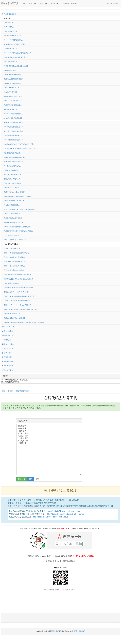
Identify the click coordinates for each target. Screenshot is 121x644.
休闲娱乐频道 (8, 370)
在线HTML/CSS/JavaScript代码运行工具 (17, 301)
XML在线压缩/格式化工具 (12, 166)
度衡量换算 (7, 357)
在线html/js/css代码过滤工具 (13, 75)
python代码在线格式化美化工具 (14, 123)
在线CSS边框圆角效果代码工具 (14, 257)
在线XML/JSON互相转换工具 (14, 79)
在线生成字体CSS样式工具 (13, 96)
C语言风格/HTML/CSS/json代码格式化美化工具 (20, 149)
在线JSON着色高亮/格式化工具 (14, 201)
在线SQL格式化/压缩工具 (12, 249)
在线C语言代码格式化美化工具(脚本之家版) (18, 231)
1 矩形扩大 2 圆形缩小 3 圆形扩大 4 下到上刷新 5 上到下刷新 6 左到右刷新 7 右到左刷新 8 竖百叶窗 (49, 449)
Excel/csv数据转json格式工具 (14, 162)
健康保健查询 (7, 361)
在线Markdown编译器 (11, 170)
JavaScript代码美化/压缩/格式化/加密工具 (18, 53)
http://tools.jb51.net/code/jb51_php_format (66, 514)
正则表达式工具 (8, 327)
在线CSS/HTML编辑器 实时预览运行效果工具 (19, 296)
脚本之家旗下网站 (112, 3)
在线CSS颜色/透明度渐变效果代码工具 (17, 253)
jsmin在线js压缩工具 (11, 109)
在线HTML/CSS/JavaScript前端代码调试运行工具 (20, 309)
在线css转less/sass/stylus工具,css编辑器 (17, 275)
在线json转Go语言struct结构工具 (15, 318)
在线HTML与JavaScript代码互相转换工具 (18, 305)
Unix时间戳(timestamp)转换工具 (14, 57)
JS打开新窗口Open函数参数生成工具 (16, 66)
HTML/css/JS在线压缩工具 (13, 175)
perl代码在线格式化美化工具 (13, 131)
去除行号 (21, 479)
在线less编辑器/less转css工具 (14, 270)
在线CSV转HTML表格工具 (13, 101)
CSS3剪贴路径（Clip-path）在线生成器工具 (18, 279)
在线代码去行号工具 (11, 244)
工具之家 (54, 631)
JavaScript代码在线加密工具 (13, 40)
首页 (24, 3)
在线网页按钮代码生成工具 (13, 105)
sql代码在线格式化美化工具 (13, 136)
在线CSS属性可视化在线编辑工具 (15, 240)
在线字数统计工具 (10, 70)
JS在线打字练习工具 (11, 92)
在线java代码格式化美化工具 (13, 222)
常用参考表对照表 (9, 14)
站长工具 (44, 3)
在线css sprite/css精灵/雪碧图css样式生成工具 (19, 288)
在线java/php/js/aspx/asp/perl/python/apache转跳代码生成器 (24, 322)
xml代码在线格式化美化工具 (13, 118)
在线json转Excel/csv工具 (12, 314)
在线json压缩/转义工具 (11, 188)
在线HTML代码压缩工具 (12, 214)
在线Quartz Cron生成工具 (12, 183)
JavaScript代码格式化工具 (13, 36)
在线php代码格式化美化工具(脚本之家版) (17, 227)
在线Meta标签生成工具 (11, 88)
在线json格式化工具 (10, 31)
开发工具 (33, 3)
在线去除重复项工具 (11, 49)
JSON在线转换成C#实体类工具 (14, 157)
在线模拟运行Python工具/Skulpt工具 (16, 292)
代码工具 (6, 18)
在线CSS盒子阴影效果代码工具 (14, 266)
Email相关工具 (8, 344)
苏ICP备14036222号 (79, 631)
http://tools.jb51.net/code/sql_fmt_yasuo (51, 517)
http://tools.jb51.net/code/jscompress (64, 511)
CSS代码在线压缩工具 (11, 235)
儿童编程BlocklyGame (71, 4)
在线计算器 (7, 353)
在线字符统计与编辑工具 (12, 179)
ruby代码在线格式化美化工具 (13, 127)
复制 (30, 479)
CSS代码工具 (8, 23)
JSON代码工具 (9, 27)
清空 (37, 479)
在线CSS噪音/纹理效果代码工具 (15, 262)
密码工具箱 (7, 340)
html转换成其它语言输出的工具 (14, 44)
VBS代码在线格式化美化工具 (14, 140)
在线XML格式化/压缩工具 (12, 83)
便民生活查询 (7, 366)
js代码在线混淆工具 (10, 62)
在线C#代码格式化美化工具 (13, 218)
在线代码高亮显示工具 (11, 283)
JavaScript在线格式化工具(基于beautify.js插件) (19, 209)
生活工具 (54, 3)
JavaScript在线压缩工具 (12, 205)
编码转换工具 (8, 335)
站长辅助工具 (7, 348)
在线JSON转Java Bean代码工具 (15, 192)
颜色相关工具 (7, 331)
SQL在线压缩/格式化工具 (12, 153)
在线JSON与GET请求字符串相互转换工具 (18, 196)
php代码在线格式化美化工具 (13, 114)
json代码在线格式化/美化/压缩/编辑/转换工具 (19, 144)
